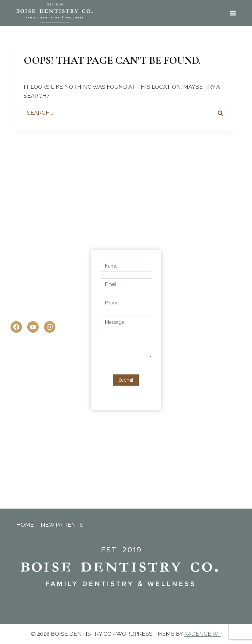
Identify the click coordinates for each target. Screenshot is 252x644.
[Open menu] (233, 13)
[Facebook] (16, 327)
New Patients (62, 525)
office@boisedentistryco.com (59, 313)
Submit (126, 380)
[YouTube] (33, 327)
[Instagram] (50, 327)
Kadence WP (203, 634)
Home (25, 525)
